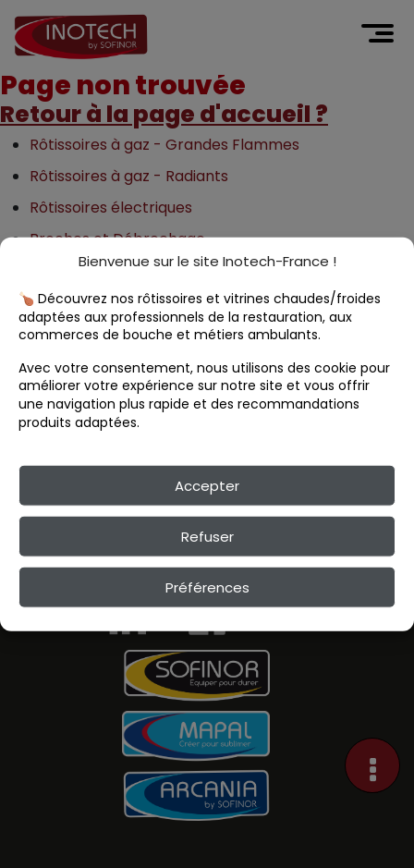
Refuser (207, 536)
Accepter (207, 485)
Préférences (207, 587)
